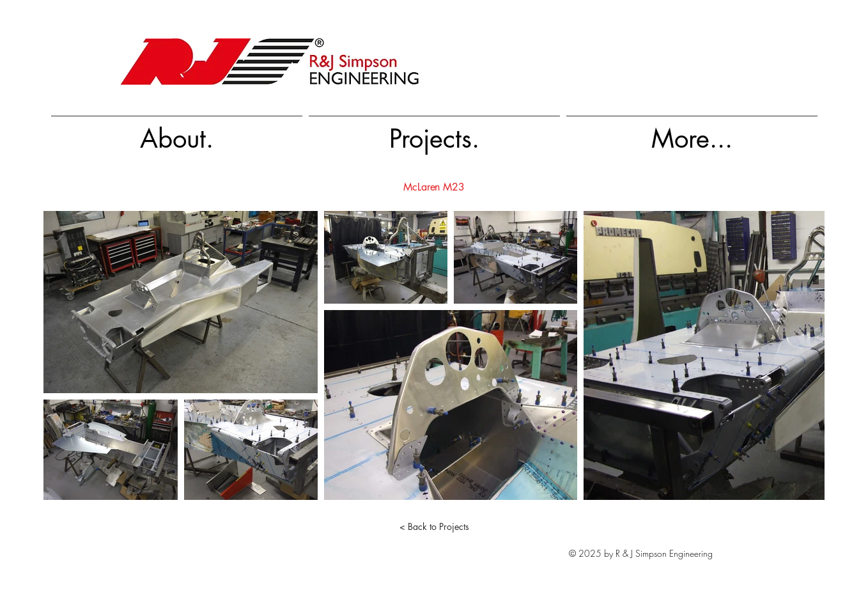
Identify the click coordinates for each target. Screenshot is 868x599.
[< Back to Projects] (434, 527)
